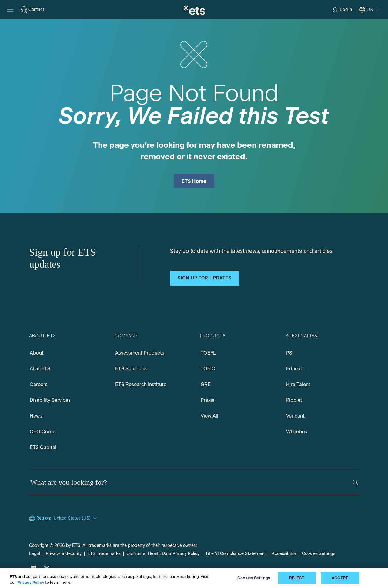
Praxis (207, 400)
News (36, 416)
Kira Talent (298, 384)
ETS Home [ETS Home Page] (194, 181)
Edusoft (295, 369)
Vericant (295, 416)
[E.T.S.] (194, 10)
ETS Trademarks (104, 554)
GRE (206, 384)
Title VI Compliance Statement (236, 554)
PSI (290, 353)
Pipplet (294, 400)
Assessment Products (140, 353)
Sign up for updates (205, 278)
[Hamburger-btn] (10, 10)
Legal (35, 554)
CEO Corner (43, 432)
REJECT (297, 581)
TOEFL (208, 353)
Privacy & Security (64, 554)
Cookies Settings (319, 554)
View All (209, 416)
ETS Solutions (131, 369)
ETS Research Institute (141, 384)
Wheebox (297, 432)
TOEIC (208, 369)
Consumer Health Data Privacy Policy (163, 554)
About (37, 353)
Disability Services (50, 400)
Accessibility (284, 554)
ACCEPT (340, 581)
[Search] (355, 482)
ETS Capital (43, 447)
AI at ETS (40, 369)
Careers (39, 384)
